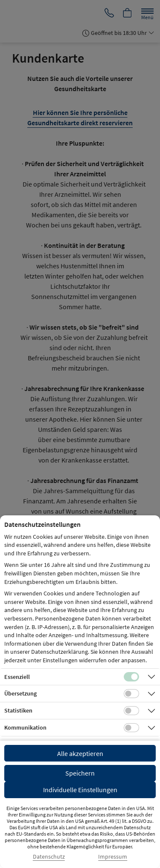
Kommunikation (25, 727)
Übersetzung (20, 693)
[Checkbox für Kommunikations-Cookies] (131, 728)
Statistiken (18, 710)
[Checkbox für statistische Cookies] (131, 711)
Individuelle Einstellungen (80, 790)
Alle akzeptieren (80, 753)
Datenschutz (49, 857)
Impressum (113, 857)
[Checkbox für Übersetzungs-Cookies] (131, 694)
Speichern (80, 773)
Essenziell (17, 677)
